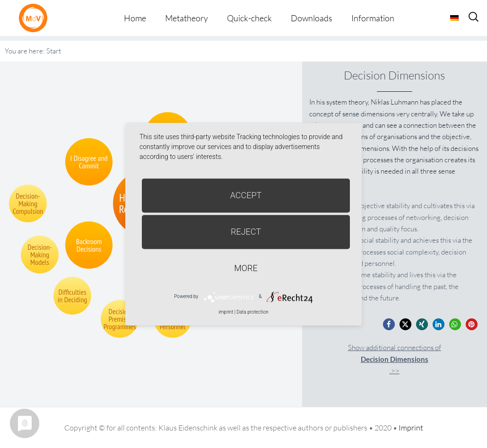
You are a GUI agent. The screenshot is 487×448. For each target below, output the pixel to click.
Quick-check (249, 18)
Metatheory (187, 18)
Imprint (411, 428)
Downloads (312, 18)
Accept (246, 195)
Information (373, 18)
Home (135, 18)
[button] (389, 324)
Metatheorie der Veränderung (35, 18)
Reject (246, 232)
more (246, 268)
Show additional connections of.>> (395, 359)
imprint (226, 312)
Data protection (252, 312)
